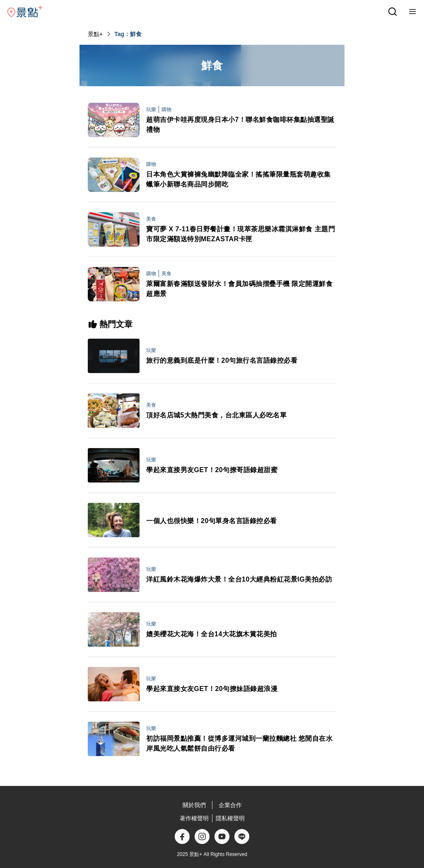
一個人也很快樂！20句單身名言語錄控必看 (212, 521)
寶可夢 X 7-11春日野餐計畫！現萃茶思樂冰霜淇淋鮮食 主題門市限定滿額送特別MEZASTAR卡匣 (241, 234)
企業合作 (230, 805)
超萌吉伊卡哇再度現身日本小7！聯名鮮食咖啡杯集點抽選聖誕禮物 (240, 125)
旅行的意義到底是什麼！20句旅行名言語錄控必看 (222, 360)
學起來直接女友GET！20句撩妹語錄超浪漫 (212, 689)
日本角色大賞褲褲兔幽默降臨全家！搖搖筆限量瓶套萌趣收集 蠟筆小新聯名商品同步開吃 (241, 179)
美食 (151, 219)
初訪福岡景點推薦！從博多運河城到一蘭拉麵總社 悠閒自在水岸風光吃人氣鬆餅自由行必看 (239, 743)
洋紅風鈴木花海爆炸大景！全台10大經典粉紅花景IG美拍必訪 (239, 579)
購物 (166, 109)
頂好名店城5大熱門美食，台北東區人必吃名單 (216, 415)
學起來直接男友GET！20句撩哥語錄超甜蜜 (212, 470)
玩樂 (151, 109)
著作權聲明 (194, 818)
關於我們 (194, 805)
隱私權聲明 (230, 818)
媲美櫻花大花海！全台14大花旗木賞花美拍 (212, 634)
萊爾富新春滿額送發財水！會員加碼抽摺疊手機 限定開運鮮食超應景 (239, 289)
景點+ (95, 34)
